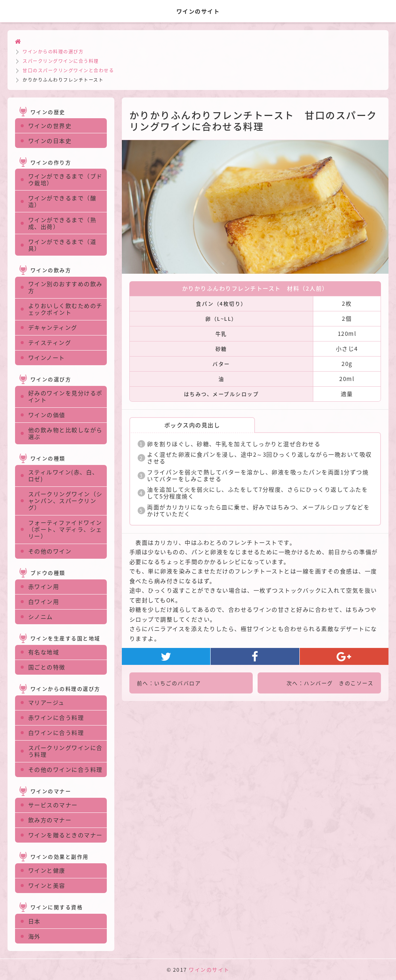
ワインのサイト (209, 969)
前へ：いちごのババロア (169, 683)
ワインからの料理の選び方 (53, 52)
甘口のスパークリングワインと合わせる (68, 70)
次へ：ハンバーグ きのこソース (330, 683)
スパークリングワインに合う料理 (61, 61)
